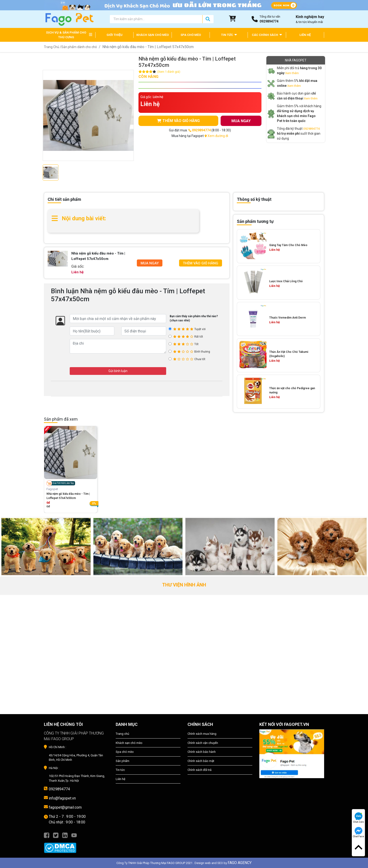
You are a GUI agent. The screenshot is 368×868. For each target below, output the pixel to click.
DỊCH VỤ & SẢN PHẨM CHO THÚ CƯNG (66, 35)
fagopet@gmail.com (65, 807)
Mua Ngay (150, 263)
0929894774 (311, 129)
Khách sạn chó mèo (129, 743)
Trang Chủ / (53, 47)
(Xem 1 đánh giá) (169, 72)
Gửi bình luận (118, 371)
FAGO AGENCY (240, 863)
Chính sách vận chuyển (203, 743)
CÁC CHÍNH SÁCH (267, 35)
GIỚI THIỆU (115, 35)
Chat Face (358, 832)
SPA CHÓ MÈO (191, 35)
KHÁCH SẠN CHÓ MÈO (153, 35)
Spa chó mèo (125, 752)
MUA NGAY (241, 121)
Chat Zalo (358, 818)
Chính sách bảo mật (201, 761)
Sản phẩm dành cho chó (79, 47)
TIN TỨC (229, 35)
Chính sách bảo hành (202, 752)
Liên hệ (121, 779)
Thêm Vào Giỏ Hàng (201, 263)
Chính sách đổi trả (199, 770)
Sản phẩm (123, 761)
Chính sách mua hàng (202, 734)
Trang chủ (122, 734)
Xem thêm (292, 73)
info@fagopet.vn (62, 798)
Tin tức (120, 770)
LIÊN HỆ (305, 35)
